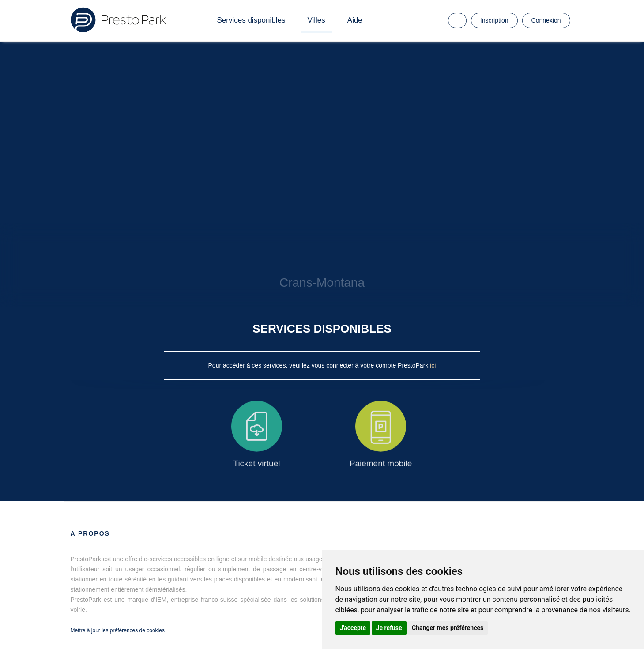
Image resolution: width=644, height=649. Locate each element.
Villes (316, 20)
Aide (355, 20)
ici (433, 365)
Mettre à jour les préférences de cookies (118, 630)
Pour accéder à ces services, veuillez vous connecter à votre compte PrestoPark (319, 365)
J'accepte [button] (353, 628)
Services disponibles (251, 20)
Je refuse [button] (389, 628)
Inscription (494, 20)
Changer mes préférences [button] (448, 628)
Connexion (546, 20)
